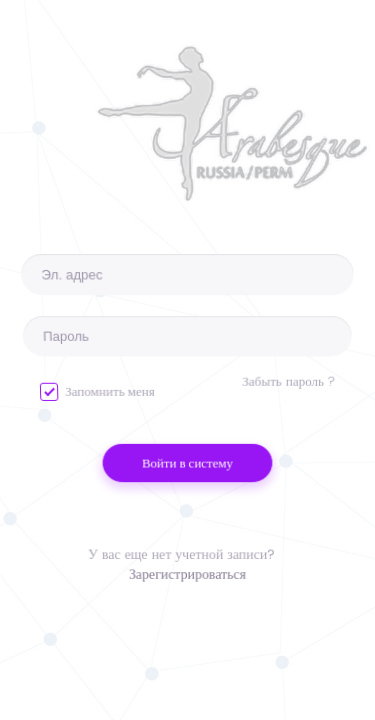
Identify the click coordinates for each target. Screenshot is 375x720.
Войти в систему (188, 463)
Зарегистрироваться (187, 579)
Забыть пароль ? (288, 381)
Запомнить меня (98, 391)
